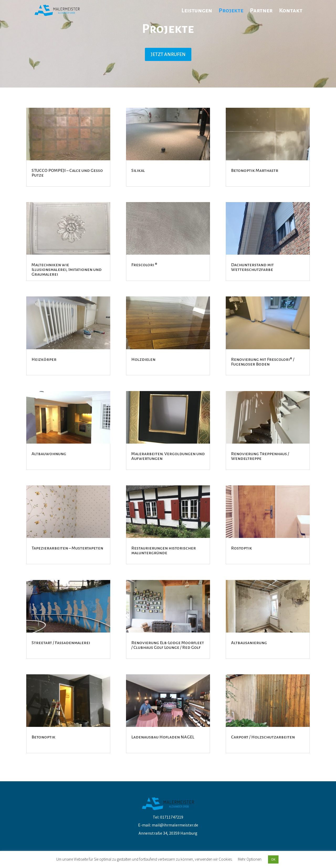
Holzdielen (143, 359)
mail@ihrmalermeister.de (175, 825)
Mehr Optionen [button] (250, 859)
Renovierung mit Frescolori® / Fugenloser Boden (263, 362)
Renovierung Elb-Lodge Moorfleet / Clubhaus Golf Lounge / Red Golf (168, 645)
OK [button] (273, 859)
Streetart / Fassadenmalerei (61, 643)
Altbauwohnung (49, 454)
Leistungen (197, 11)
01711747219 (172, 817)
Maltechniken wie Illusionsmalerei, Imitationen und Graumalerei (67, 270)
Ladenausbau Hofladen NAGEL (163, 737)
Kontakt (291, 11)
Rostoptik (241, 548)
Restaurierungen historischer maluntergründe (164, 551)
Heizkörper (44, 359)
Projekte (231, 11)
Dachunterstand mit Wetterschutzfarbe (252, 267)
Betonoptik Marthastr (255, 171)
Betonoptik (43, 737)
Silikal (138, 171)
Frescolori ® (144, 265)
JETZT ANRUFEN (168, 54)
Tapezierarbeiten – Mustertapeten (67, 548)
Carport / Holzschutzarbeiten (263, 737)
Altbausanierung (249, 643)
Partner (261, 11)
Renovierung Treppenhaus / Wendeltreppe (260, 456)
